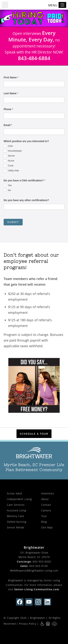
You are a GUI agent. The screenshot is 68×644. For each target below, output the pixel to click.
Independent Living (19, 499)
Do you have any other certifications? (26, 200)
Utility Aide (11, 171)
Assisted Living (17, 510)
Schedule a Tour (34, 434)
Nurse (9, 161)
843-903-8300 (42, 562)
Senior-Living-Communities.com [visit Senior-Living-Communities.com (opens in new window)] (37, 589)
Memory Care (16, 516)
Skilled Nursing (17, 522)
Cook (9, 166)
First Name (11, 77)
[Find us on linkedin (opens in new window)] (47, 602)
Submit (13, 222)
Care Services (16, 505)
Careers (46, 510)
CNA (8, 146)
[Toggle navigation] (62, 5)
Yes (8, 185)
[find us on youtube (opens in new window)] (29, 602)
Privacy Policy (28, 624)
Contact (46, 505)
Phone (8, 109)
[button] (5, 5)
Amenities (48, 493)
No (7, 190)
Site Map (47, 527)
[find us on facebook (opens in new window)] (20, 602)
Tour (44, 516)
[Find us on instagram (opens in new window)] (38, 602)
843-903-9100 (39, 566)
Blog (44, 522)
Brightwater (38, 618)
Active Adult (15, 493)
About (45, 499)
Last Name (11, 93)
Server (9, 156)
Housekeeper (13, 151)
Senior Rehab (16, 527)
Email (8, 125)
